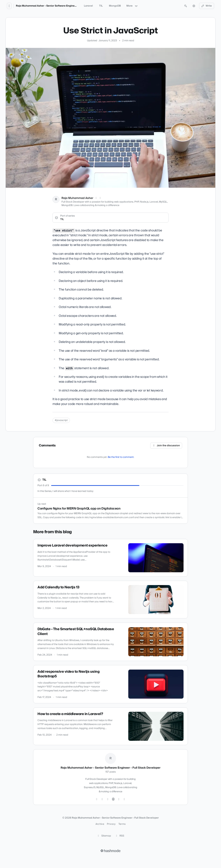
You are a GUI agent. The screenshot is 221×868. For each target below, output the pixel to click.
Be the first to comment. (121, 457)
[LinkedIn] (100, 198)
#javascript (61, 420)
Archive (100, 824)
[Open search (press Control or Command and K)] (186, 6)
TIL (101, 6)
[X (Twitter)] (96, 198)
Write (207, 6)
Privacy (111, 824)
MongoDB (115, 6)
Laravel (88, 6)
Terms (122, 824)
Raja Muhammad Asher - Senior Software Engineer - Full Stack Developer (60, 6)
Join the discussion (166, 446)
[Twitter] (97, 799)
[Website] (113, 799)
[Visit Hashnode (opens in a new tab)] (110, 851)
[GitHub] (102, 799)
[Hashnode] (119, 799)
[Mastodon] (124, 799)
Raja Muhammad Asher (77, 198)
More (132, 6)
